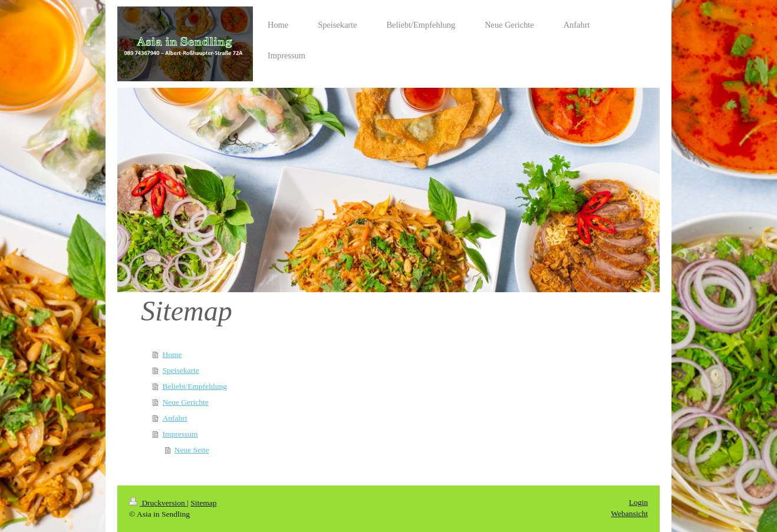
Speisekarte (180, 370)
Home (172, 354)
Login (638, 502)
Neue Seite (192, 450)
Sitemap (203, 503)
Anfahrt (175, 418)
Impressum (180, 434)
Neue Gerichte (185, 402)
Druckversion (158, 503)
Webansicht (629, 513)
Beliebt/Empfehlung (194, 386)
